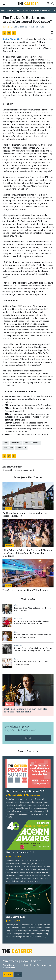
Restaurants (21, 448)
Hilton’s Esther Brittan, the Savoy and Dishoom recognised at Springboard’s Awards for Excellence (27, 553)
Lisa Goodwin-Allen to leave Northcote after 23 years (32, 609)
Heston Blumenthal (12, 39)
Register (8, 975)
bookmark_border (52, 33)
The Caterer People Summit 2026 (25, 791)
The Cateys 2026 (15, 917)
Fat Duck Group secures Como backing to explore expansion (25, 514)
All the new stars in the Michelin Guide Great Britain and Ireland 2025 (32, 622)
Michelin (18, 619)
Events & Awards (28, 751)
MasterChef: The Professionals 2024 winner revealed (31, 663)
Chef (6, 443)
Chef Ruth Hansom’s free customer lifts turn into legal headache (25, 710)
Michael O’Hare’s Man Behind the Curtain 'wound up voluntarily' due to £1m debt (33, 649)
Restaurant (8, 27)
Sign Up (28, 738)
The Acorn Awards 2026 (20, 852)
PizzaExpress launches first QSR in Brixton (25, 590)
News (8, 508)
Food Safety (16, 443)
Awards (9, 545)
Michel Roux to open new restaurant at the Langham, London (32, 636)
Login (18, 975)
